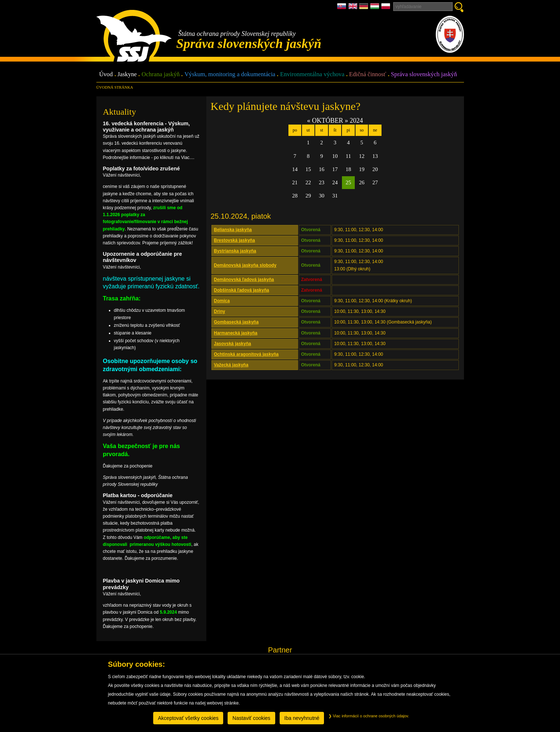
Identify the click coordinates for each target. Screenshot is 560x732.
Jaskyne (127, 75)
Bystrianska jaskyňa (235, 251)
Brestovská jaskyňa (235, 240)
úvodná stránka (115, 87)
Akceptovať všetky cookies (188, 718)
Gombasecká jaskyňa (236, 322)
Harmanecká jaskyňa (236, 333)
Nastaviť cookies (251, 718)
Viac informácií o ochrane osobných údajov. (369, 716)
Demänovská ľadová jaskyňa (244, 280)
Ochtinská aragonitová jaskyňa (246, 354)
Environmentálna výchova (312, 75)
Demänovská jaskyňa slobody (245, 265)
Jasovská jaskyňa (233, 344)
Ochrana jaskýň (161, 75)
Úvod (106, 75)
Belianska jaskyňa (233, 230)
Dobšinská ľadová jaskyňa (242, 290)
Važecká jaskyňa (231, 365)
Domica (222, 301)
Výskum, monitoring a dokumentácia (230, 75)
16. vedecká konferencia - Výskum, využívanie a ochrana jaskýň (147, 127)
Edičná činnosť (368, 75)
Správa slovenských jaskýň (424, 75)
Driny (220, 311)
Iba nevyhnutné (302, 718)
